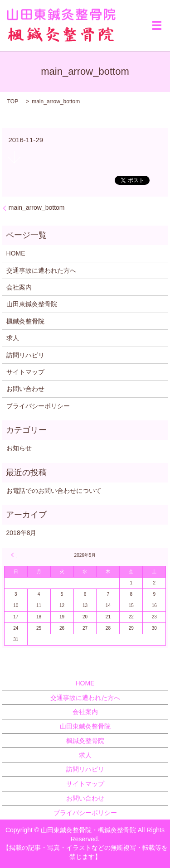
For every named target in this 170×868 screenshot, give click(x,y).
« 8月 (14, 555)
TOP (13, 101)
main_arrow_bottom (37, 207)
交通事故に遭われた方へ (41, 270)
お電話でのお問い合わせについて (54, 491)
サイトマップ (25, 372)
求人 (13, 338)
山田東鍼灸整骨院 (32, 304)
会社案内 (19, 287)
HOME (16, 253)
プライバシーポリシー (38, 406)
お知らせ (19, 448)
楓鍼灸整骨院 (25, 321)
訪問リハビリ (25, 355)
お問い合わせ (25, 389)
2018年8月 (22, 533)
